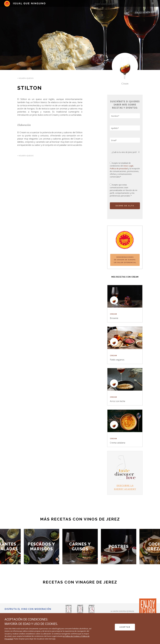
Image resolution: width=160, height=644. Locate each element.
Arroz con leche (118, 401)
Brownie (114, 318)
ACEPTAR (125, 627)
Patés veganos (117, 360)
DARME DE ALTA (125, 206)
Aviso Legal (128, 166)
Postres (119, 546)
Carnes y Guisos (80, 546)
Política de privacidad (119, 168)
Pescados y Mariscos (41, 546)
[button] (153, 3)
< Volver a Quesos (25, 78)
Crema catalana (118, 443)
